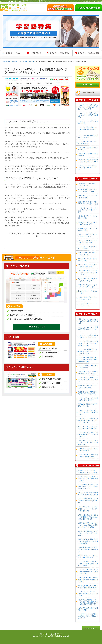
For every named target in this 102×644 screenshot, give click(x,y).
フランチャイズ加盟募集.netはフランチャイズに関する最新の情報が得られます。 (88, 359)
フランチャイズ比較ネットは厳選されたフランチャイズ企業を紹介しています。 (88, 343)
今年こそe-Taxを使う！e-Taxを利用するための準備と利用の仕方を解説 (88, 580)
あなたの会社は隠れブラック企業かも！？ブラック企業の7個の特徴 (88, 533)
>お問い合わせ (98, 1)
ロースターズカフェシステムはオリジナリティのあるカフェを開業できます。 (88, 442)
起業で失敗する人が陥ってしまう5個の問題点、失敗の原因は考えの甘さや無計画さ (88, 517)
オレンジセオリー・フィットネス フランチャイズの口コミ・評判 (88, 210)
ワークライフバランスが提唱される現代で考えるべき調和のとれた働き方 (88, 616)
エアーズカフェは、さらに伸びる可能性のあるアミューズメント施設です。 (88, 434)
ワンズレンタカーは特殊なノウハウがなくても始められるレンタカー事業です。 (88, 420)
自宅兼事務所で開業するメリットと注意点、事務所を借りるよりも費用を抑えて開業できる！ (88, 602)
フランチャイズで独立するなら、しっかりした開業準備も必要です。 (88, 115)
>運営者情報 (87, 1)
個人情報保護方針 (57, 634)
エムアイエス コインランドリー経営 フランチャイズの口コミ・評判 (88, 273)
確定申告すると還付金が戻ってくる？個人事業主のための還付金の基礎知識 (88, 541)
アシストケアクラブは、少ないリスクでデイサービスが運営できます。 (88, 412)
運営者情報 (43, 634)
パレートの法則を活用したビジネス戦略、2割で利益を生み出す (88, 501)
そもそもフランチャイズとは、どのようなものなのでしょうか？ (88, 168)
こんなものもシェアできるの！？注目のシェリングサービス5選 (88, 594)
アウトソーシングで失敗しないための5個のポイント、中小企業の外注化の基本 (88, 487)
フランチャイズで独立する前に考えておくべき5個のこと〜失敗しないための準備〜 (88, 107)
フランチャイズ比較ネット (20, 367)
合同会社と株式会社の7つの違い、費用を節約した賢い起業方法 (88, 549)
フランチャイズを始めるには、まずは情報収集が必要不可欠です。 (88, 129)
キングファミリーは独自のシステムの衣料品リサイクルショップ (88, 380)
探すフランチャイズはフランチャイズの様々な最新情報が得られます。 (88, 321)
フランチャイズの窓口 (18, 266)
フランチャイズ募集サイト (27, 62)
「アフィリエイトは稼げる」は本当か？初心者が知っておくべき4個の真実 (88, 572)
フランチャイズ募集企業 (10, 62)
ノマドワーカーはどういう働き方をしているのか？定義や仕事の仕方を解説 (88, 563)
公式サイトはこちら (37, 327)
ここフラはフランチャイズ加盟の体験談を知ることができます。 (88, 329)
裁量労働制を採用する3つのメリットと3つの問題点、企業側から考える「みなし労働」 (88, 525)
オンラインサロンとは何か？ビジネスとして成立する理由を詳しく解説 (88, 479)
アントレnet (13, 337)
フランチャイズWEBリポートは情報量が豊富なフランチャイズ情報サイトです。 (88, 351)
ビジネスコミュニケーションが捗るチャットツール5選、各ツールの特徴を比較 (88, 509)
